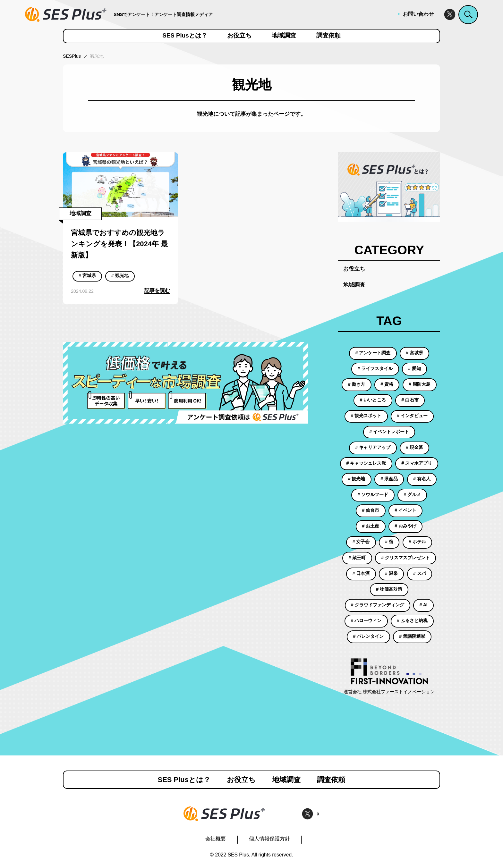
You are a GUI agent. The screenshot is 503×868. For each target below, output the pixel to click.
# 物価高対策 (389, 589)
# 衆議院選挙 (412, 636)
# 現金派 (414, 447)
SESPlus (72, 56)
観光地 (97, 56)
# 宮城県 (87, 275)
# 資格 (387, 384)
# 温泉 (391, 573)
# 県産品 (389, 479)
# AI (423, 605)
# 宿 (389, 542)
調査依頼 (328, 36)
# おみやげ (405, 526)
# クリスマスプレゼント (405, 558)
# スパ (420, 573)
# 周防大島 (420, 384)
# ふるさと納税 (412, 620)
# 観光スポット (366, 416)
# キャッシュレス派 (366, 463)
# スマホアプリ (417, 463)
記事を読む (157, 290)
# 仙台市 (371, 510)
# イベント (405, 510)
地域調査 (284, 36)
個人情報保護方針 (269, 839)
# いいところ (373, 400)
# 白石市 (410, 400)
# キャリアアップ (373, 447)
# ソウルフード (373, 494)
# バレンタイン (369, 636)
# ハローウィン (366, 620)
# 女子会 (361, 542)
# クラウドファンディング (378, 605)
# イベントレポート (389, 432)
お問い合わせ (418, 14)
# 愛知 (414, 368)
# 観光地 (120, 275)
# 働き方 (357, 384)
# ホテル (417, 542)
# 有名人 (422, 479)
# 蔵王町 (357, 558)
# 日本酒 (361, 573)
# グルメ (412, 494)
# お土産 (371, 526)
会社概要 (216, 839)
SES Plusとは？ (185, 36)
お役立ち (239, 36)
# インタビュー (412, 416)
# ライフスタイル (375, 368)
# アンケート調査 (373, 353)
